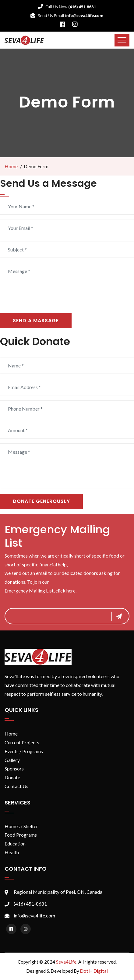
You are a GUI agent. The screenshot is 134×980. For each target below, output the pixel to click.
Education (15, 843)
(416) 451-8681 (30, 904)
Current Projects (22, 742)
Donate (12, 777)
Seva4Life (66, 962)
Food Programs (21, 835)
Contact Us (16, 786)
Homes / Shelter (21, 826)
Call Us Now (67, 7)
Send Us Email (67, 15)
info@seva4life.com (34, 915)
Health (12, 852)
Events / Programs (24, 751)
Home (11, 166)
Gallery (12, 760)
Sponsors (14, 768)
